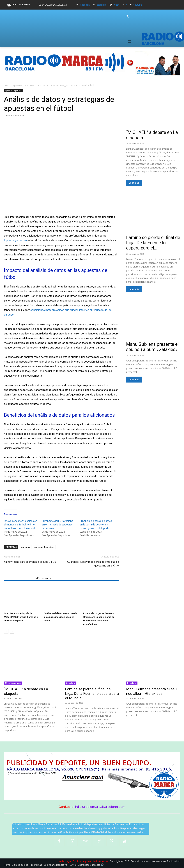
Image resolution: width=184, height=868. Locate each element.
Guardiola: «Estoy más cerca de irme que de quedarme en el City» (93, 564)
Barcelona (71, 683)
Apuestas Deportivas (23, 85)
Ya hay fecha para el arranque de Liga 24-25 (30, 562)
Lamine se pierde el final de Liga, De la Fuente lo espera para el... (153, 243)
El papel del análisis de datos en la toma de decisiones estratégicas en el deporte (96, 525)
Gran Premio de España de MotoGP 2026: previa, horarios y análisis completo (21, 617)
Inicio (7, 85)
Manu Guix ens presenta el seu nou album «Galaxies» (152, 347)
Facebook (84, 5)
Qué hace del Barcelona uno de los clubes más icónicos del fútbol (60, 617)
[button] (127, 17)
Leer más (134, 183)
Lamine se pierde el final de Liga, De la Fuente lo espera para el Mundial (92, 694)
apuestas (25, 547)
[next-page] (12, 631)
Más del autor (43, 578)
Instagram (101, 5)
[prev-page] (6, 631)
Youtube (138, 5)
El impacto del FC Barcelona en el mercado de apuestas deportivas (57, 525)
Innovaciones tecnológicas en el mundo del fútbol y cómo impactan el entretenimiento (21, 525)
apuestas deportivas (44, 547)
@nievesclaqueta (13, 683)
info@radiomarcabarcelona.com (100, 807)
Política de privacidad (85, 861)
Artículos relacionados (19, 578)
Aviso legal (65, 861)
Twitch (116, 5)
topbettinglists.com (15, 240)
